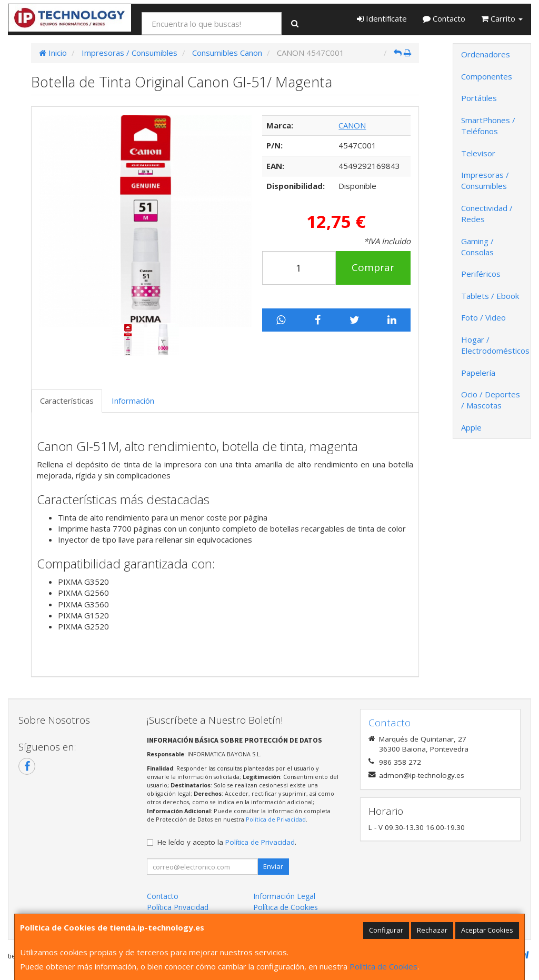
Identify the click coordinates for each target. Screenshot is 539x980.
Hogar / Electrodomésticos (495, 345)
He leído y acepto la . (227, 842)
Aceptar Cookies (487, 930)
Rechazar (432, 930)
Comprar (373, 267)
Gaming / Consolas (477, 247)
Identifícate (382, 18)
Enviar (273, 866)
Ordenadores (486, 54)
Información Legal (284, 896)
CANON (352, 125)
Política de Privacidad (276, 819)
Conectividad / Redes (487, 213)
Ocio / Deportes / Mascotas (491, 400)
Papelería (478, 373)
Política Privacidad (178, 907)
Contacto (444, 18)
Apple (471, 427)
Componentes (487, 76)
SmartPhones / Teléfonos (488, 126)
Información (133, 401)
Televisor (478, 153)
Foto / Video (483, 317)
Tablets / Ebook (490, 296)
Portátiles (479, 98)
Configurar (386, 930)
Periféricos (481, 274)
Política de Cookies (383, 966)
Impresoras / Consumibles (485, 180)
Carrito (502, 18)
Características (67, 401)
